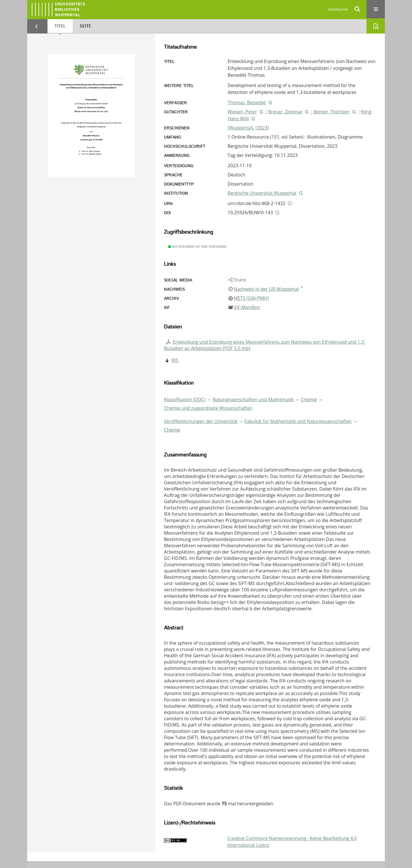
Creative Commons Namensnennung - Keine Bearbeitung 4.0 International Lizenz (292, 842)
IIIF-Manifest (247, 307)
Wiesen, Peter (242, 112)
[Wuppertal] (240, 128)
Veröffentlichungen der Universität (201, 421)
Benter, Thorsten (332, 112)
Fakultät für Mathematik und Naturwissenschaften (298, 421)
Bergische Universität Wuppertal (262, 193)
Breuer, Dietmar (285, 112)
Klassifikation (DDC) (185, 399)
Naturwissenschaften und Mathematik (253, 399)
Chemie (309, 399)
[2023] (262, 128)
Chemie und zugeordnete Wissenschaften (208, 408)
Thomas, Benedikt (247, 103)
